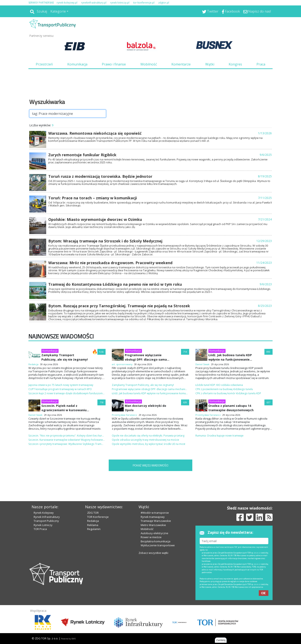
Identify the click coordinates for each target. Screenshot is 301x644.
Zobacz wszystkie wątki (153, 553)
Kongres (235, 64)
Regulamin (94, 529)
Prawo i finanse (114, 64)
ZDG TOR (93, 513)
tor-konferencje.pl (144, 3)
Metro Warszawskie (153, 525)
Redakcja (93, 521)
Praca (261, 64)
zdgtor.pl (164, 3)
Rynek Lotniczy (43, 525)
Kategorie (58, 11)
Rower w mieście (151, 537)
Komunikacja (77, 64)
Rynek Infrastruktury (47, 517)
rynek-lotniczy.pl (120, 3)
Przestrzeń (44, 64)
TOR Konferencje (98, 517)
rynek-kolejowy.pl (67, 3)
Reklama (93, 525)
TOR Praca (40, 529)
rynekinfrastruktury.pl (94, 3)
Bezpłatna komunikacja (156, 541)
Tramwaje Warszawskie (156, 521)
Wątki (210, 64)
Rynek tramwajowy (153, 517)
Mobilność (149, 64)
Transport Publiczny (46, 521)
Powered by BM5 (68, 639)
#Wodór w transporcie (155, 513)
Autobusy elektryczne (154, 533)
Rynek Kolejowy (44, 513)
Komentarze (181, 64)
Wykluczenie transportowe (158, 545)
